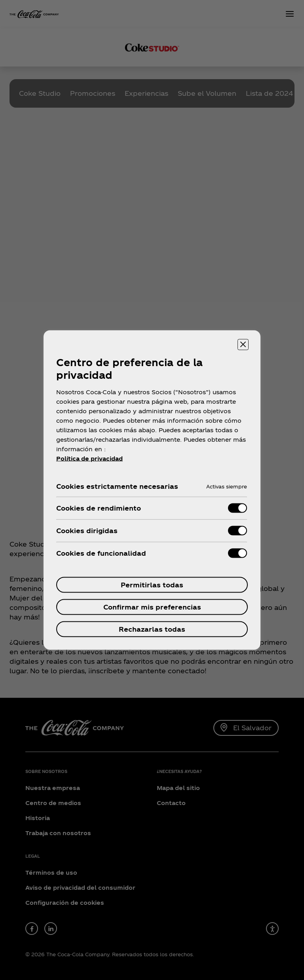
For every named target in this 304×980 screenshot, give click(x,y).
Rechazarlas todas (152, 629)
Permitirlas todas (152, 585)
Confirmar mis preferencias (152, 607)
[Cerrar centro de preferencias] (243, 345)
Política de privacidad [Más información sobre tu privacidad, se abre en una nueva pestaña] (89, 459)
